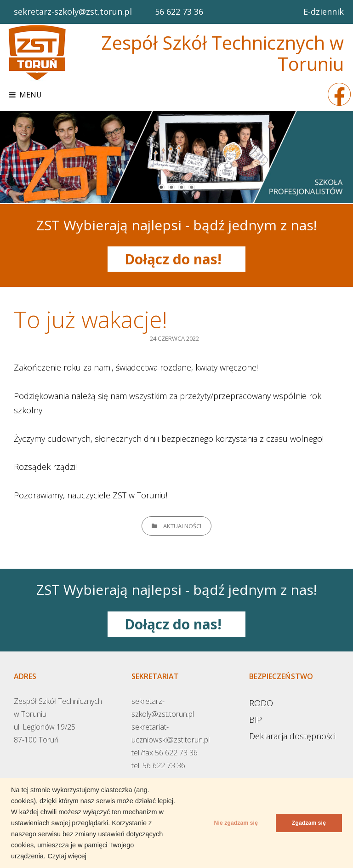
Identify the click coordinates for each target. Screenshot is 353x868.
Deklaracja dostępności (292, 736)
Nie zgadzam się (236, 823)
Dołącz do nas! (177, 259)
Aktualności (182, 526)
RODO (261, 703)
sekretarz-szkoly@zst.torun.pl (73, 11)
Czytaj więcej (67, 856)
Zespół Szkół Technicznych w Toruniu (222, 53)
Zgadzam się (309, 823)
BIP (256, 720)
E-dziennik (324, 11)
